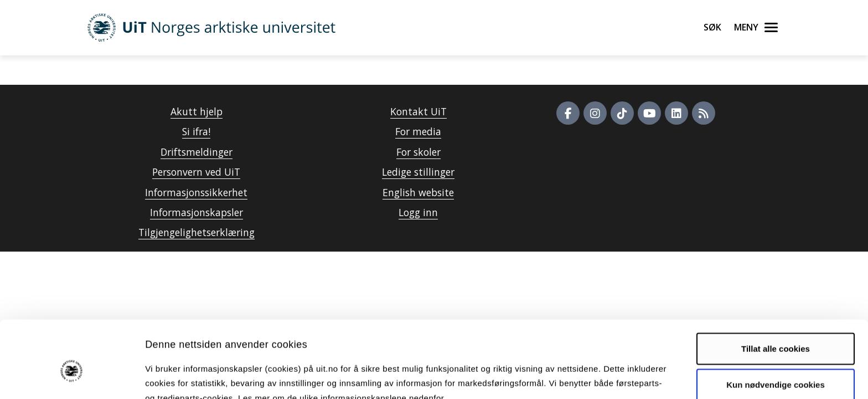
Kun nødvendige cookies (776, 328)
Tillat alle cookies (776, 292)
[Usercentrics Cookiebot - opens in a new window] (72, 377)
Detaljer (590, 377)
